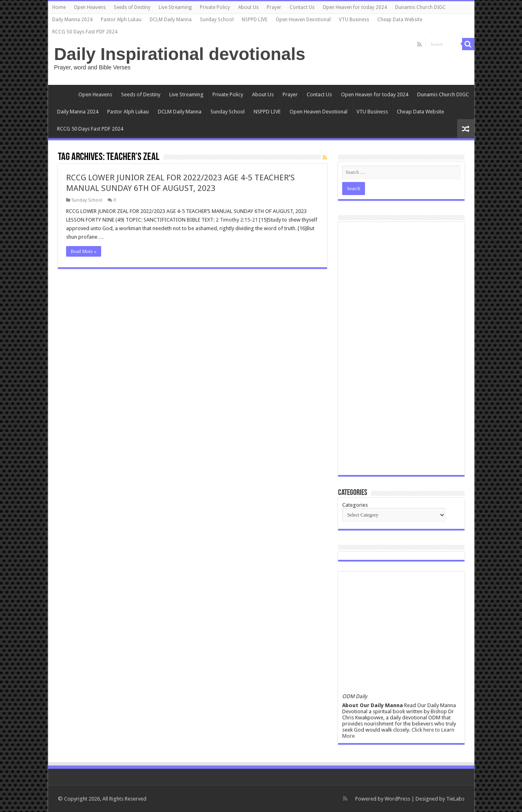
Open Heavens (90, 7)
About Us (248, 7)
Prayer (274, 7)
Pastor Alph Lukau (121, 20)
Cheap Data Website (400, 20)
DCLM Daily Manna (171, 20)
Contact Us (302, 7)
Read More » (84, 251)
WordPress (397, 799)
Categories (355, 505)
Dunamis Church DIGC (420, 7)
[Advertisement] (401, 348)
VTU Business (354, 20)
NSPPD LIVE (255, 20)
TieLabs (455, 799)
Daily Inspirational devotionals (180, 54)
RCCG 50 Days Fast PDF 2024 (85, 32)
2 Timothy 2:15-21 (237, 220)
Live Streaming (175, 7)
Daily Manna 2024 (72, 20)
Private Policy (215, 7)
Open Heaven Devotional (303, 20)
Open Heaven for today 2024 (355, 7)
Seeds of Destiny (132, 7)
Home (59, 7)
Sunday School (217, 20)
